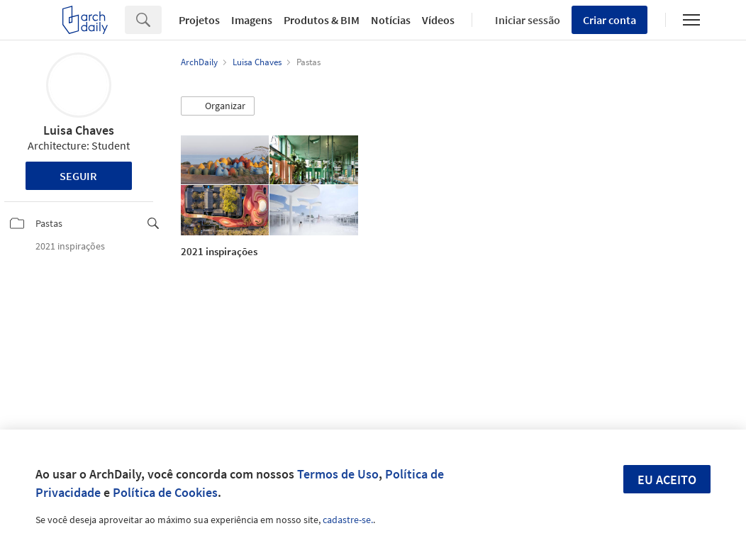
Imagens (252, 20)
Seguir (78, 176)
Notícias (391, 20)
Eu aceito (667, 480)
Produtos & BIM (322, 20)
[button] (218, 106)
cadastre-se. (348, 520)
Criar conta (609, 20)
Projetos (199, 20)
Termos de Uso (338, 474)
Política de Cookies (165, 492)
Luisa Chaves (79, 130)
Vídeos (438, 20)
